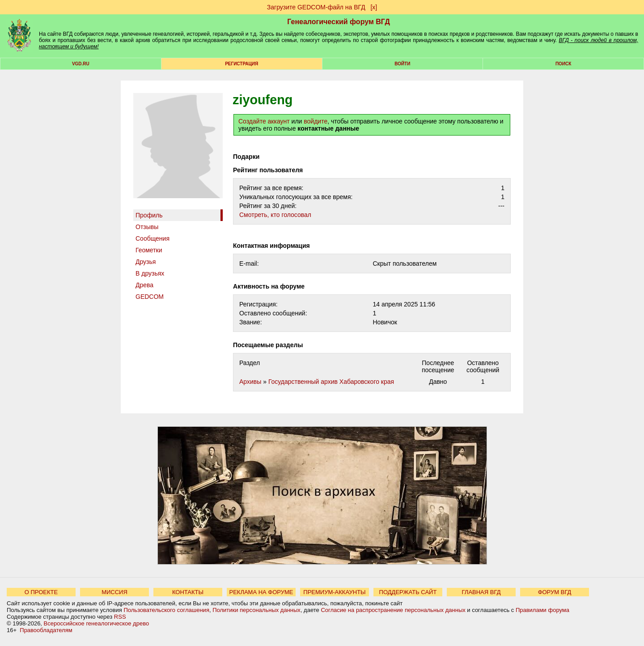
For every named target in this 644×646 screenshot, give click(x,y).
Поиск (563, 64)
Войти (402, 64)
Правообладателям (46, 630)
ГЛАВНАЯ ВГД (481, 592)
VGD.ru (81, 64)
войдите (316, 121)
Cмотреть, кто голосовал (275, 215)
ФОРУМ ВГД (555, 592)
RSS (120, 617)
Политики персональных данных (256, 610)
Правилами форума (542, 610)
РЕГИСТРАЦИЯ (241, 64)
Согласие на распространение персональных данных (393, 610)
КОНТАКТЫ (188, 592)
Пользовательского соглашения (166, 610)
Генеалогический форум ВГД (339, 22)
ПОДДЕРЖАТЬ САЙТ (408, 592)
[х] (374, 7)
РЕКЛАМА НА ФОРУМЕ (261, 592)
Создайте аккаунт (264, 121)
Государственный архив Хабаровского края (331, 382)
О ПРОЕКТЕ (41, 592)
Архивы (250, 382)
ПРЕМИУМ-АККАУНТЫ (334, 592)
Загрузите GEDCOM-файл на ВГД (316, 7)
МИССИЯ (114, 592)
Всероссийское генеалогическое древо (97, 623)
